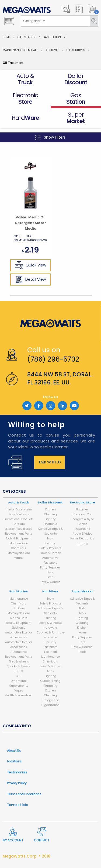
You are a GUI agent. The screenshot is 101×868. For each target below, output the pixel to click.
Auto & (19, 502)
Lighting (50, 519)
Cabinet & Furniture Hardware (50, 635)
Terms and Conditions (24, 794)
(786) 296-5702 (53, 359)
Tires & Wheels (19, 514)
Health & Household (19, 695)
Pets (50, 572)
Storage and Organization (50, 703)
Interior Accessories (19, 509)
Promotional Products (19, 519)
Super (82, 591)
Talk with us (50, 462)
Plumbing (50, 686)
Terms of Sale (17, 805)
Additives (52, 50)
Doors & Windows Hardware (50, 625)
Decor (50, 577)
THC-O (19, 671)
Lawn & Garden (50, 553)
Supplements (19, 686)
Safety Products (50, 548)
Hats (82, 608)
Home (6, 37)
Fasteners (50, 563)
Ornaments (19, 681)
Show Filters (50, 137)
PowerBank (82, 529)
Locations (14, 761)
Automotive (50, 558)
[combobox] (34, 21)
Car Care (19, 524)
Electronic (50, 524)
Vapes (19, 691)
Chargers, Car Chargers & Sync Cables (82, 519)
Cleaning (50, 514)
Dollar (50, 502)
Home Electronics (82, 539)
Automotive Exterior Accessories (19, 635)
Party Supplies (50, 568)
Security (50, 642)
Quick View (31, 265)
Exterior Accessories (19, 529)
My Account (13, 835)
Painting (50, 543)
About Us (14, 750)
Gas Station (27, 37)
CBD (19, 676)
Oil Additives (76, 50)
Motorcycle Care (19, 553)
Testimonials (17, 772)
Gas (19, 591)
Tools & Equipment (19, 539)
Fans (50, 671)
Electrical (50, 652)
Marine (19, 558)
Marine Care (19, 618)
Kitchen (50, 509)
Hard (50, 591)
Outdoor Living (50, 681)
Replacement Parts (19, 534)
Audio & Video (82, 534)
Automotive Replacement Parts (19, 654)
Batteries (82, 509)
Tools (50, 539)
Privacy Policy (17, 783)
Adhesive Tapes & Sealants (50, 531)
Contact (42, 835)
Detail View (31, 279)
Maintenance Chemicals (20, 50)
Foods (82, 652)
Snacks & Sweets (19, 666)
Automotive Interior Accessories (19, 645)
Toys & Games (50, 582)
